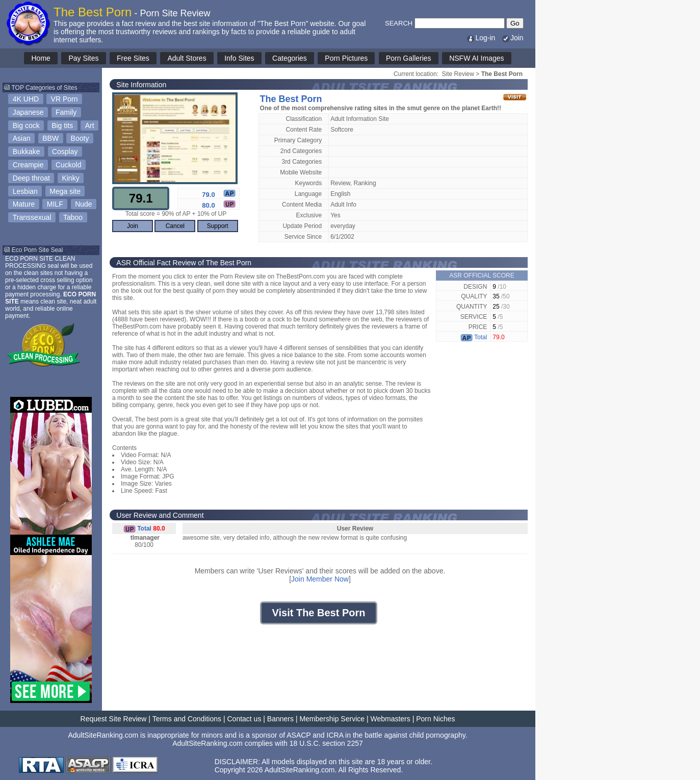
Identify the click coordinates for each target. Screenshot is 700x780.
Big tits (62, 125)
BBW (50, 138)
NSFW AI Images (476, 58)
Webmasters (390, 719)
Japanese (28, 112)
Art (90, 125)
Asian (22, 138)
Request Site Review (114, 719)
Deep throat (31, 178)
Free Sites (133, 58)
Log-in (481, 38)
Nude (83, 204)
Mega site (65, 191)
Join (512, 38)
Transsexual (32, 217)
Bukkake (27, 152)
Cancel (175, 226)
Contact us (244, 719)
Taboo (73, 217)
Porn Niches (435, 719)
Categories (290, 58)
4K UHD (26, 99)
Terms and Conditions (187, 719)
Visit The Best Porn (318, 613)
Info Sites (239, 58)
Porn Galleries (409, 58)
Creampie (28, 165)
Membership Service (332, 719)
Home (41, 58)
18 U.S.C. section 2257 (326, 743)
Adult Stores (187, 58)
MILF (55, 204)
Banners (280, 719)
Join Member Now (320, 579)
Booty (80, 138)
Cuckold (69, 165)
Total (474, 337)
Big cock (26, 125)
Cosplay (65, 152)
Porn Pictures (346, 58)
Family (66, 112)
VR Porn (64, 99)
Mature (24, 204)
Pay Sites (83, 58)
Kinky (70, 178)
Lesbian (25, 191)
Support (218, 226)
